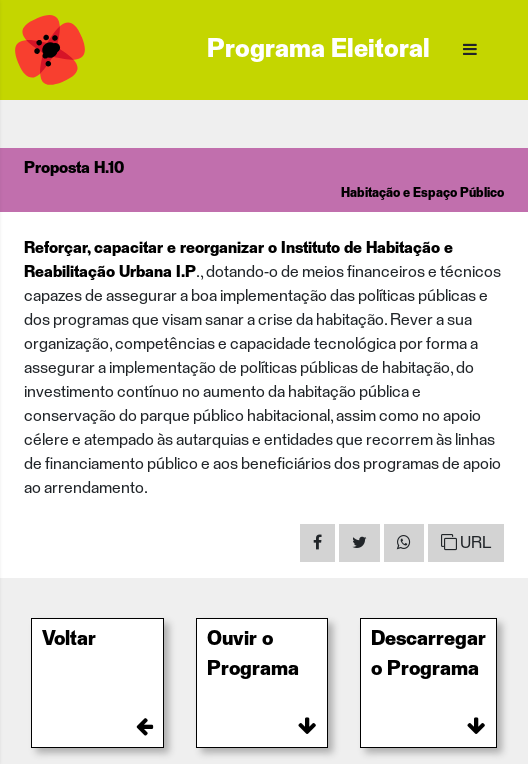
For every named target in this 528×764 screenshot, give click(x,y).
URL (466, 542)
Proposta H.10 (74, 168)
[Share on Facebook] (317, 543)
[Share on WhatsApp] (404, 543)
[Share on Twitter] (359, 543)
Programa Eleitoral (318, 50)
